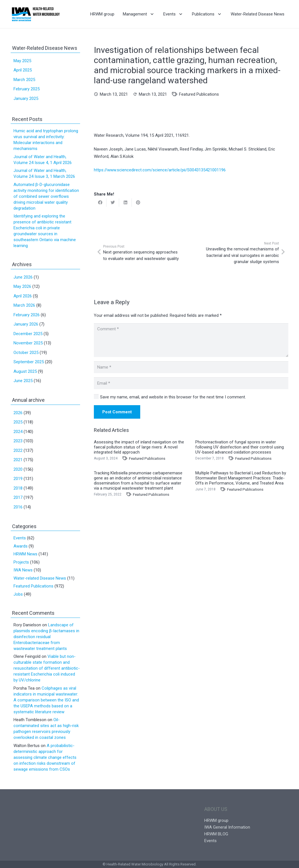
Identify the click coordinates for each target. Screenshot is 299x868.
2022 (18, 450)
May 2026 (22, 286)
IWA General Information (227, 827)
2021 (18, 460)
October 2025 (26, 353)
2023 (18, 441)
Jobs (18, 594)
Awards (21, 546)
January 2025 (26, 98)
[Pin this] (138, 203)
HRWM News (25, 554)
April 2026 (23, 296)
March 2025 (24, 80)
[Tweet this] (113, 203)
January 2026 (26, 324)
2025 (18, 422)
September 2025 (29, 362)
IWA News (23, 570)
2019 (18, 479)
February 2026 (27, 315)
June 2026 (23, 277)
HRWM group (216, 820)
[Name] (191, 367)
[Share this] (100, 203)
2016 (18, 507)
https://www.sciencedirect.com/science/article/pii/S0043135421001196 (160, 170)
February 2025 (27, 89)
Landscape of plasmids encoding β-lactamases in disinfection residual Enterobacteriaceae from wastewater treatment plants (46, 637)
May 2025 (22, 61)
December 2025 (28, 334)
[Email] (191, 383)
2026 (18, 413)
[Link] (36, 14)
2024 (18, 432)
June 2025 (23, 381)
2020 (18, 469)
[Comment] (191, 340)
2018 (18, 488)
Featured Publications (199, 94)
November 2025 (28, 343)
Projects (21, 562)
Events (20, 538)
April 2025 (23, 70)
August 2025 (25, 371)
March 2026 (24, 305)
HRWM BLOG (216, 834)
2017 (18, 497)
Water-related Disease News (40, 578)
